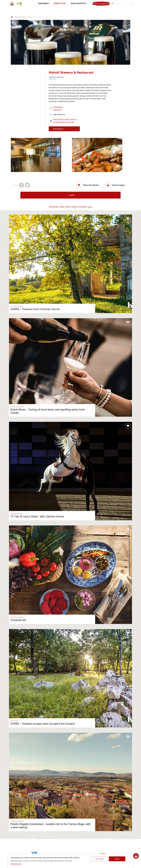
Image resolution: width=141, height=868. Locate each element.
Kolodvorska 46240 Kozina (58, 108)
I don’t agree (99, 859)
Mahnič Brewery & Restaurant (42, 17)
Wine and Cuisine (27, 17)
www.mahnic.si (58, 129)
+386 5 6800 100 (59, 115)
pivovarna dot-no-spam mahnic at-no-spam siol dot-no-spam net (65, 121)
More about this (16, 864)
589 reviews (53, 79)
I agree (117, 859)
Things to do (18, 17)
